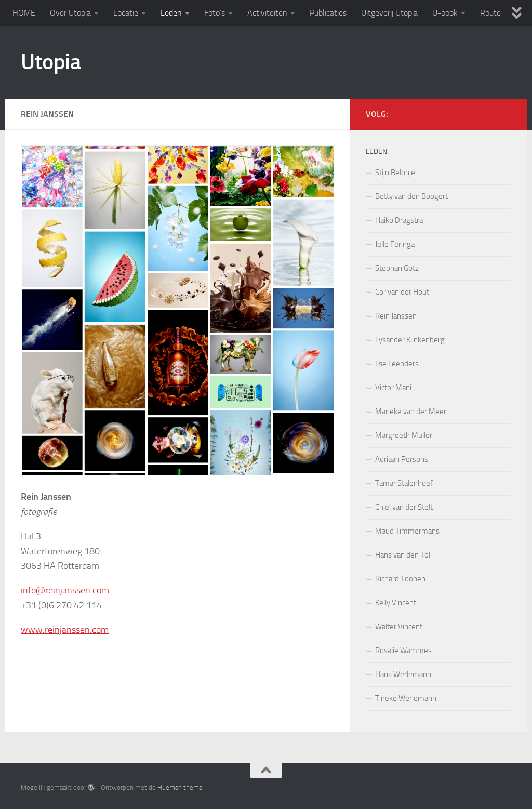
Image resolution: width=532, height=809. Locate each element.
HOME (24, 13)
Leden (171, 13)
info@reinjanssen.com (65, 590)
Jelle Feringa (395, 244)
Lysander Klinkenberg (410, 340)
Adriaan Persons (402, 459)
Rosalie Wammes (403, 651)
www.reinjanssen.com (65, 630)
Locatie (126, 13)
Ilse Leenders (397, 364)
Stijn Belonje (395, 173)
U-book (445, 13)
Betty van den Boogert (411, 196)
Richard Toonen (400, 579)
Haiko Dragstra (399, 220)
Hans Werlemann (403, 674)
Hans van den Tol (403, 555)
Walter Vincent (399, 627)
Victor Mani (393, 388)
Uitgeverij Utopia (389, 13)
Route (490, 13)
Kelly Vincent (396, 603)
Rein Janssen (396, 316)
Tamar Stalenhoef (404, 483)
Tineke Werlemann (406, 698)
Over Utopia (70, 13)
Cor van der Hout (402, 292)
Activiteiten (267, 13)
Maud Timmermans (407, 531)
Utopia (51, 62)
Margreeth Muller (404, 435)
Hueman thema (180, 787)
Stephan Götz (397, 268)
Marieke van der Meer (411, 412)
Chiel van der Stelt (404, 507)
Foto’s (215, 13)
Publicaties (328, 13)
